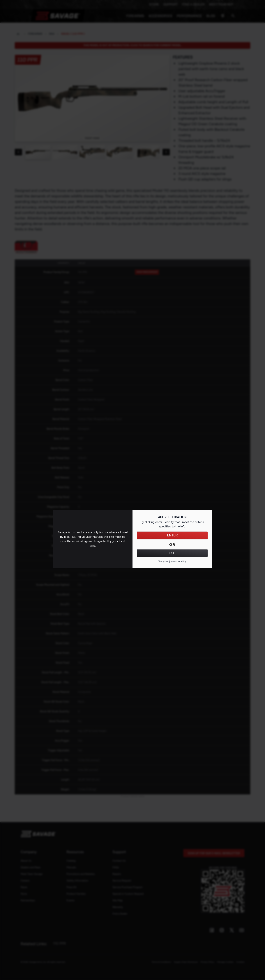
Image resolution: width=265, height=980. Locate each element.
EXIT (172, 553)
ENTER (172, 535)
